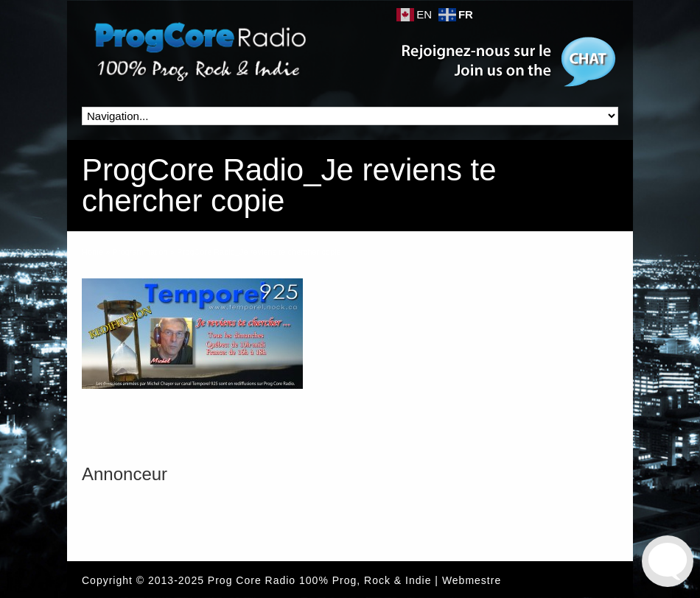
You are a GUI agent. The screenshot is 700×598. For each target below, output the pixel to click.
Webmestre (472, 580)
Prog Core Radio (252, 580)
